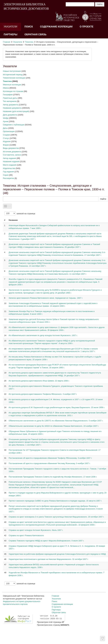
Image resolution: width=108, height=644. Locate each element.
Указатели (11, 27)
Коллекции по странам (13, 91)
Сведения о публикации (14, 125)
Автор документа (11, 105)
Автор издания (9, 158)
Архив (6, 121)
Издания (7, 141)
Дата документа (10, 115)
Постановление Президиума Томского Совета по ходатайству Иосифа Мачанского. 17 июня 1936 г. (53, 477)
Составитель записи (12, 155)
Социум (6, 135)
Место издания (10, 165)
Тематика (29, 42)
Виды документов (11, 148)
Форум (6, 145)
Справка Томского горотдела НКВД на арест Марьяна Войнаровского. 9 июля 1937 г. (46, 541)
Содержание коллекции (56, 27)
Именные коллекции (12, 85)
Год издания (8, 172)
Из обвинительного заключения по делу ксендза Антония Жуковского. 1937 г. (43, 335)
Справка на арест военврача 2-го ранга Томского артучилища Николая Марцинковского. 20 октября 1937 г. (56, 517)
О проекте (87, 27)
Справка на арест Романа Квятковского (26, 535)
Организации (9, 131)
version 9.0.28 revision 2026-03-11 (51, 617)
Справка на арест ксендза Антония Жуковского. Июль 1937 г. (36, 530)
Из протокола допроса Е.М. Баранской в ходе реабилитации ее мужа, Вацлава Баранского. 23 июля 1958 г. (57, 407)
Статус (6, 138)
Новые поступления (12, 71)
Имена (6, 88)
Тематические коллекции (14, 78)
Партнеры (11, 34)
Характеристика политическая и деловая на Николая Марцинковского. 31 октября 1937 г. (48, 559)
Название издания (11, 161)
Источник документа (12, 152)
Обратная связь (35, 34)
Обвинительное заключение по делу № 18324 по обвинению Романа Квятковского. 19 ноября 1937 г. (54, 426)
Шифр (6, 118)
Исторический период (13, 75)
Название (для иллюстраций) (16, 111)
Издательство (9, 168)
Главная (7, 42)
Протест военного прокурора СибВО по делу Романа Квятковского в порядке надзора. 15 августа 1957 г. (55, 501)
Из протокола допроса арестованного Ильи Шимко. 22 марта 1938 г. (39, 381)
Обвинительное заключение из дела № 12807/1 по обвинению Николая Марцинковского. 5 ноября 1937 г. (56, 421)
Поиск (29, 27)
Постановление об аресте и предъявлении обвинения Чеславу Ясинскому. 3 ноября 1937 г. (49, 463)
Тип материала (10, 101)
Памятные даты (10, 98)
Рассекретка (9, 178)
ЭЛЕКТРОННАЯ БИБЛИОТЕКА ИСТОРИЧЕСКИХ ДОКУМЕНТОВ (26, 6)
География (8, 95)
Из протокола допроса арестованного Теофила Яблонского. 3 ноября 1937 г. (43, 394)
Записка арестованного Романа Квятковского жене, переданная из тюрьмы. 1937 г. (46, 298)
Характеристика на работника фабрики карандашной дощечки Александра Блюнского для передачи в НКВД (57, 554)
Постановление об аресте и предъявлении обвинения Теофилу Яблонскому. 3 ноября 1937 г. (50, 458)
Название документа (12, 108)
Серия (6, 175)
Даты (5, 128)
